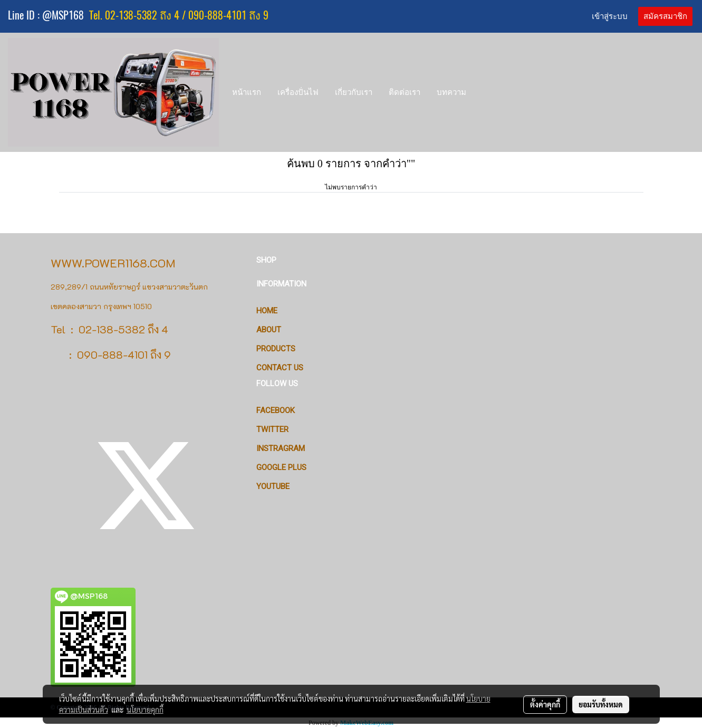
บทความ (451, 92)
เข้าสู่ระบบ (610, 16)
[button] (484, 92)
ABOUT (269, 330)
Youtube (273, 486)
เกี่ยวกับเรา (354, 92)
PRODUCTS (276, 349)
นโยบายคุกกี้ (145, 710)
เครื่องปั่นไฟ (298, 92)
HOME (267, 311)
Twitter (272, 429)
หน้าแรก (247, 92)
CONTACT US (280, 368)
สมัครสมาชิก (665, 16)
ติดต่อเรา (405, 92)
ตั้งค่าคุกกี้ (545, 704)
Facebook (276, 410)
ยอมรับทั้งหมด (601, 704)
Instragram (281, 448)
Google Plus (281, 467)
